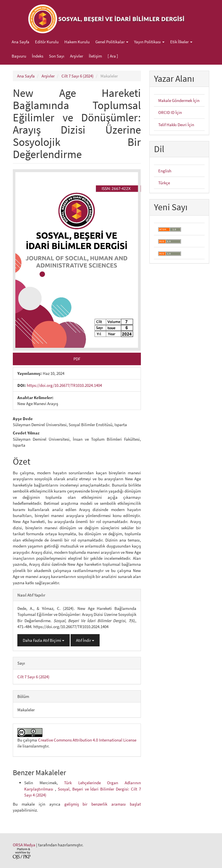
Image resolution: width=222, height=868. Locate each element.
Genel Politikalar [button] (112, 42)
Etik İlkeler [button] (181, 42)
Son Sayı (57, 56)
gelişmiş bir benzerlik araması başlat (103, 804)
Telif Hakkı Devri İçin (176, 125)
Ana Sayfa (20, 42)
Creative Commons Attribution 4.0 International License (87, 740)
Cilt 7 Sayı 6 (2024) (78, 76)
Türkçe (164, 183)
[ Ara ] (113, 56)
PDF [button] (77, 359)
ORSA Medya (24, 845)
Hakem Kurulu (77, 42)
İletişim (95, 56)
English (165, 171)
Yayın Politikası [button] (149, 42)
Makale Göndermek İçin (179, 100)
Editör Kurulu (47, 42)
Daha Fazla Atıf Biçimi (44, 640)
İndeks (38, 56)
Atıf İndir (85, 640)
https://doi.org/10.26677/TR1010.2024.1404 (64, 385)
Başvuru (19, 56)
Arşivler (77, 56)
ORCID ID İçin (170, 112)
